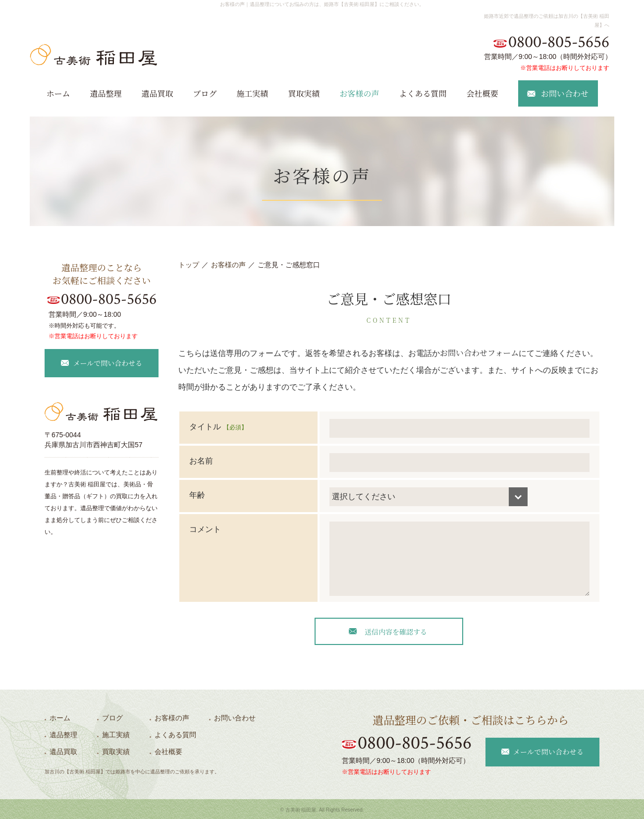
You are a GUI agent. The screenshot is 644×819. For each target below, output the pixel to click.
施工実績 (252, 93)
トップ (189, 265)
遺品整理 (106, 93)
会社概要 (483, 93)
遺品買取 (157, 93)
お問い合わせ (235, 718)
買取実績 (304, 93)
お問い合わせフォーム (479, 353)
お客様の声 (360, 93)
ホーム (58, 93)
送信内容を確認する (396, 632)
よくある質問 (423, 93)
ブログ (205, 93)
